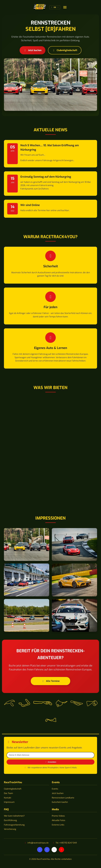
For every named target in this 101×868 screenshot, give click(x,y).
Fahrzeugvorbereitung (14, 825)
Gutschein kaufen (60, 802)
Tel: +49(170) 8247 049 (66, 843)
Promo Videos (58, 816)
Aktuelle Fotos (59, 820)
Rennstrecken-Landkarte (63, 798)
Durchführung (10, 820)
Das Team (8, 793)
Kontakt (8, 798)
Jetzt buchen (32, 50)
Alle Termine (51, 681)
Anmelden (50, 762)
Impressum (9, 802)
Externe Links (58, 825)
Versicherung (10, 829)
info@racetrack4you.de (38, 843)
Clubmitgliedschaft (65, 50)
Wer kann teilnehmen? (14, 816)
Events (55, 789)
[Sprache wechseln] (65, 7)
